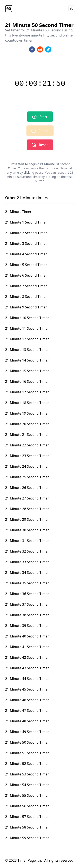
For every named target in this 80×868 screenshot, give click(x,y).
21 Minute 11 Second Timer (27, 328)
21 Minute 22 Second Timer (27, 445)
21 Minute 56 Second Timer (27, 806)
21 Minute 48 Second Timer (27, 721)
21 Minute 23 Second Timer (27, 456)
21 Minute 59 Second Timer (27, 838)
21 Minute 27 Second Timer (27, 498)
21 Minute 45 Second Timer (27, 689)
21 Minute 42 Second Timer (27, 657)
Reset (39, 145)
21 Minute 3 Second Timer (26, 243)
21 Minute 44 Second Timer (27, 679)
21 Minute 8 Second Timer (26, 297)
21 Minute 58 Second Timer (27, 827)
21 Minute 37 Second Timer (27, 604)
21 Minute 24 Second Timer (27, 466)
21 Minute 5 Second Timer (26, 265)
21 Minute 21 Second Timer (27, 435)
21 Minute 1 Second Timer (26, 222)
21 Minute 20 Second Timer (27, 424)
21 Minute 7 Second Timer (26, 286)
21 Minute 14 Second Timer (27, 360)
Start (40, 117)
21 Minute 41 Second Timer (27, 647)
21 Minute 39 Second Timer (27, 626)
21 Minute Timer (18, 212)
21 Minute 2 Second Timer (26, 233)
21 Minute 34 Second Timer (27, 573)
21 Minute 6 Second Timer (26, 275)
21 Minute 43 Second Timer (27, 668)
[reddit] (40, 49)
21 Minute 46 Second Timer (27, 700)
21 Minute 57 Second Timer (27, 817)
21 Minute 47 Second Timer (27, 710)
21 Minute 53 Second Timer (27, 774)
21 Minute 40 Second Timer (27, 636)
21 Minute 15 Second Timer (27, 371)
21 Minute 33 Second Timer (27, 562)
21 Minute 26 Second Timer (27, 488)
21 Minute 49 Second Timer (27, 732)
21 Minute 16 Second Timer (27, 381)
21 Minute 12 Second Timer (27, 339)
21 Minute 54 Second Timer (27, 785)
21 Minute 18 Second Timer (27, 403)
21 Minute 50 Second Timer (27, 742)
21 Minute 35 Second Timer (27, 583)
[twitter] (48, 49)
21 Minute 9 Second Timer (26, 307)
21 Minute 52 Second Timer (27, 764)
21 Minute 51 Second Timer (27, 753)
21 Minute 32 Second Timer (27, 551)
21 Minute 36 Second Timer (27, 594)
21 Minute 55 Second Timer (27, 795)
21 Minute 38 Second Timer (27, 615)
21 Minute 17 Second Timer (27, 392)
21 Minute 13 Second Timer (27, 350)
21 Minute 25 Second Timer (27, 477)
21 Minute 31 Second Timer (27, 541)
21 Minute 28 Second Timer (27, 509)
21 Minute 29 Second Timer (27, 519)
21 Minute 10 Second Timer (27, 318)
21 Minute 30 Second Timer (27, 530)
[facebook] (32, 49)
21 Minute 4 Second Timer (26, 254)
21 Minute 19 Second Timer (27, 413)
